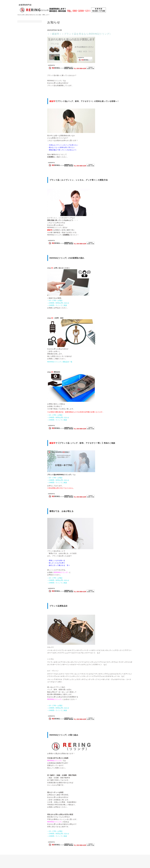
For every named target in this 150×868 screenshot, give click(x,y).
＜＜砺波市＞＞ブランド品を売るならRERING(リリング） (80, 34)
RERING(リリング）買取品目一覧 (60, 362)
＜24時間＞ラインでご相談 (57, 305)
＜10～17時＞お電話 (55, 300)
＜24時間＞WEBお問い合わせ (58, 303)
